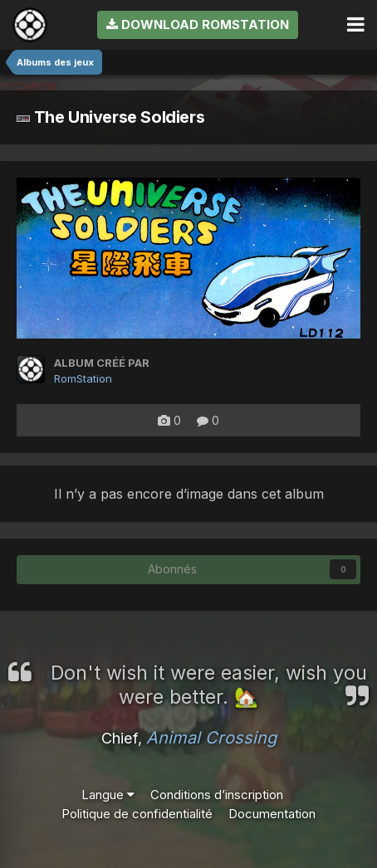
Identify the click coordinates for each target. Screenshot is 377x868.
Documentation (272, 814)
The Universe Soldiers (110, 117)
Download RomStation (198, 24)
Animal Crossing (211, 738)
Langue (108, 795)
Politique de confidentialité (137, 814)
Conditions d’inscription (217, 795)
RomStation (83, 378)
